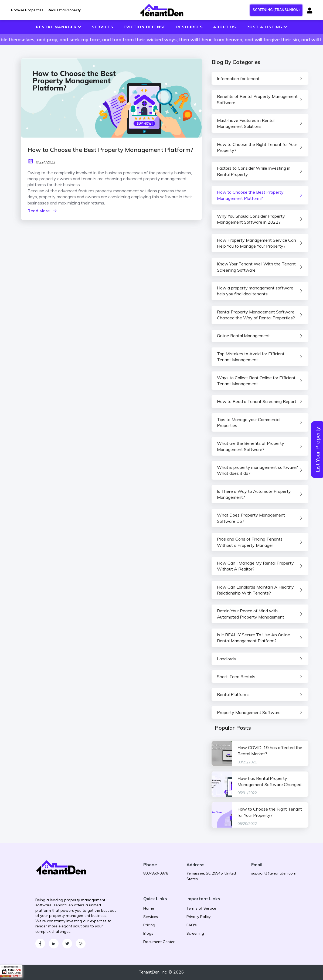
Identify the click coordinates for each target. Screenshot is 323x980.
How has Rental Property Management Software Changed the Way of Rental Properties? (269, 782)
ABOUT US (225, 27)
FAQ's (192, 926)
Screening (195, 934)
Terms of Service (201, 909)
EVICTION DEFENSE (145, 27)
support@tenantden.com (274, 873)
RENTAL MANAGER (59, 27)
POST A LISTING (267, 27)
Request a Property (64, 10)
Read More (42, 211)
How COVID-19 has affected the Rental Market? (270, 751)
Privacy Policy (198, 917)
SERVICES (103, 27)
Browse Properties (27, 10)
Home (149, 909)
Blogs (148, 934)
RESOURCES (190, 27)
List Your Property (317, 450)
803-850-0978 (156, 873)
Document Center (159, 942)
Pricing (149, 926)
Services (151, 917)
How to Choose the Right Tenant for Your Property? (270, 812)
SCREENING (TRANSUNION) (276, 10)
